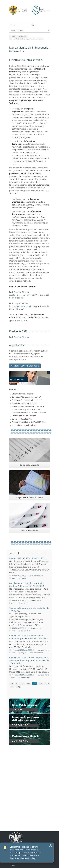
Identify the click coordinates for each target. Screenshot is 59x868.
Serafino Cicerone (22, 337)
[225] (18, 687)
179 (47, 683)
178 (41, 683)
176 (28, 683)
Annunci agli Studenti (20, 578)
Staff (13, 865)
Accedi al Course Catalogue (25, 366)
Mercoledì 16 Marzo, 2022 (24, 650)
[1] (12, 683)
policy (33, 858)
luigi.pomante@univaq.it (20, 306)
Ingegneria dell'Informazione (32, 653)
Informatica (26, 631)
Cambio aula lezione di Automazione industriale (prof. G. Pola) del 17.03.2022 (28, 637)
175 (22, 683)
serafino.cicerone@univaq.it (22, 295)
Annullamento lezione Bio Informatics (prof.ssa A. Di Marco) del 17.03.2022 (27, 584)
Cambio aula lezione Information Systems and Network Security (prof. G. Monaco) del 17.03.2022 (29, 660)
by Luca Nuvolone (37, 576)
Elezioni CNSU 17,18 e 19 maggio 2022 (28, 558)
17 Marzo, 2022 (21, 576)
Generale (25, 603)
